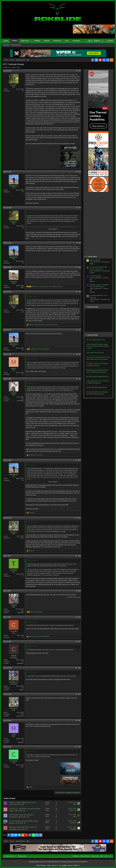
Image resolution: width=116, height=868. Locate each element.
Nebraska (21, 742)
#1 (80, 71)
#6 (80, 292)
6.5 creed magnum (95, 276)
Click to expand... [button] (53, 229)
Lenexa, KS (20, 716)
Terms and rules (85, 856)
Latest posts (92, 257)
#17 (79, 694)
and (36, 455)
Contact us (76, 856)
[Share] (77, 71)
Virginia (21, 690)
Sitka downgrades (95, 260)
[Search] (109, 41)
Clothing (92, 264)
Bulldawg (12, 823)
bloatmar (7, 67)
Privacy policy (95, 856)
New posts (7, 45)
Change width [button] (22, 856)
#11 (79, 518)
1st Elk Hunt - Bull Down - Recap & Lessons (25, 809)
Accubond (73, 823)
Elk (23, 804)
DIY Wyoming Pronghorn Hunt (96, 340)
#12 (79, 556)
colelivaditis (12, 829)
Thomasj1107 (13, 817)
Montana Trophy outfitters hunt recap (22, 802)
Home (6, 41)
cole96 (11, 804)
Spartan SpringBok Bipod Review (97, 387)
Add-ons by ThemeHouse (80, 862)
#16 (79, 668)
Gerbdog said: (31, 465)
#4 (80, 243)
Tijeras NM (20, 613)
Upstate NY (20, 663)
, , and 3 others (43, 325)
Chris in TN (73, 810)
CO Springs (20, 401)
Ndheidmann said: (32, 212)
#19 (79, 747)
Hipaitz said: (31, 751)
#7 (80, 330)
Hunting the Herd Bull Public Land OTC (23, 827)
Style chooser (9, 856)
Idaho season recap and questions (21, 815)
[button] (31, 41)
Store (67, 41)
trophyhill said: (31, 622)
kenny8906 (73, 829)
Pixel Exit (70, 862)
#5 (80, 267)
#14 (79, 617)
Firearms (92, 273)
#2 (80, 172)
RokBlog (37, 41)
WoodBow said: (31, 561)
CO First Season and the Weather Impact (24, 821)
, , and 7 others (47, 286)
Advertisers (57, 41)
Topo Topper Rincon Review (95, 353)
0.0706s (64, 865)
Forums (15, 41)
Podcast (47, 41)
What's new (25, 41)
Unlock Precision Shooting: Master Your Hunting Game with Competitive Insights (98, 346)
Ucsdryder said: (31, 297)
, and (40, 349)
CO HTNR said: (31, 672)
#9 (80, 379)
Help (102, 856)
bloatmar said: (31, 383)
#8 (80, 354)
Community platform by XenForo (45, 862)
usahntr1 (12, 811)
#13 (79, 591)
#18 (79, 720)
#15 (79, 642)
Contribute (76, 41)
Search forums (16, 45)
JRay (75, 804)
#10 (79, 460)
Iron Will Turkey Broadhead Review (97, 377)
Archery (92, 301)
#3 (80, 208)
